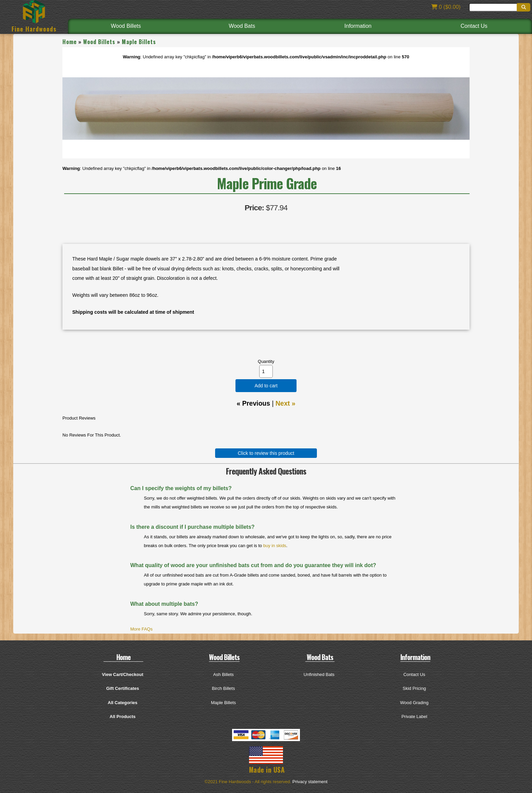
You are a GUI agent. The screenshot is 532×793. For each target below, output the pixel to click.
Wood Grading (414, 703)
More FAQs (141, 629)
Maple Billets (139, 42)
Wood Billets (126, 26)
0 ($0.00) (446, 7)
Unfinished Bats (319, 674)
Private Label (414, 717)
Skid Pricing (414, 688)
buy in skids (275, 546)
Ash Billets (223, 674)
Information (358, 26)
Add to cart (266, 386)
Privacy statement (310, 782)
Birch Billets (224, 688)
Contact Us (474, 26)
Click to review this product (266, 453)
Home (70, 42)
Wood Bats (242, 26)
